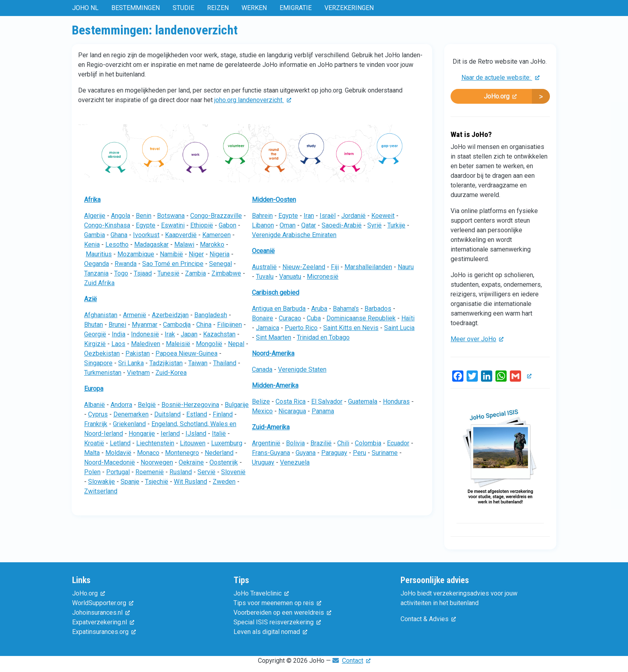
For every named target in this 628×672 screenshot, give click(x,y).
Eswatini (173, 225)
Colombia (368, 443)
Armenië (135, 315)
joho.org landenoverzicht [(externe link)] (253, 100)
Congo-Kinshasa (107, 225)
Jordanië (353, 216)
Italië (219, 434)
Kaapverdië (181, 235)
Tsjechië (157, 482)
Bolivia (295, 443)
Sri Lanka (131, 363)
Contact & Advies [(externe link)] (428, 619)
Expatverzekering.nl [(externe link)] (103, 622)
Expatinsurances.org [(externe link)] (104, 632)
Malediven (146, 344)
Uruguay (263, 462)
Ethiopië (202, 225)
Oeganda (97, 264)
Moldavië (118, 453)
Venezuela (295, 462)
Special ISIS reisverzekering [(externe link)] (277, 622)
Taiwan (198, 363)
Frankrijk (96, 424)
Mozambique (136, 254)
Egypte (146, 225)
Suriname (385, 453)
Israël (328, 216)
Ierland (170, 434)
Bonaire (263, 318)
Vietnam (138, 373)
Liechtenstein (155, 443)
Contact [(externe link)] (356, 661)
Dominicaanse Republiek (361, 318)
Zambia (195, 273)
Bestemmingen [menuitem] (136, 8)
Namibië (171, 254)
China (204, 325)
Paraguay (334, 453)
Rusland (181, 472)
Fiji (335, 267)
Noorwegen (157, 462)
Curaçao (290, 318)
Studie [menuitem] (183, 8)
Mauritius (99, 254)
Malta (92, 453)
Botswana (171, 216)
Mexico (262, 411)
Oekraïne (191, 462)
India (119, 334)
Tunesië (168, 273)
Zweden (224, 482)
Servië (206, 472)
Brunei (117, 325)
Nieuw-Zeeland (304, 267)
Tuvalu (265, 277)
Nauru (406, 267)
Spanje (130, 482)
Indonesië (145, 334)
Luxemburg (227, 443)
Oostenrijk (224, 462)
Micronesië (323, 277)
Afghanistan (101, 315)
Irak (170, 334)
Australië (264, 267)
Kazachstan (219, 334)
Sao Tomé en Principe (173, 264)
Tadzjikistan (166, 363)
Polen (92, 472)
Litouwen (193, 443)
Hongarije (142, 434)
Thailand (225, 363)
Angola (121, 216)
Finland (223, 414)
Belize (261, 401)
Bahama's (346, 309)
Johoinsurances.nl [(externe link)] (101, 613)
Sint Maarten (274, 337)
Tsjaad (143, 273)
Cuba (314, 318)
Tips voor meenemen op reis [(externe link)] (277, 603)
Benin (144, 216)
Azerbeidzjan (170, 315)
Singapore (98, 363)
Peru (359, 453)
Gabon (227, 225)
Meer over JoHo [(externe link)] (477, 339)
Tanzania (96, 273)
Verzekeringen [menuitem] (349, 8)
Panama (323, 411)
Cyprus (98, 414)
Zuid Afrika (99, 283)
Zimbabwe (226, 273)
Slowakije (102, 482)
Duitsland (167, 414)
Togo (121, 273)
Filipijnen (229, 325)
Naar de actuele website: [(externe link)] (500, 77)
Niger (196, 254)
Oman (288, 225)
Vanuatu (290, 277)
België (147, 405)
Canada (262, 369)
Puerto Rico (301, 328)
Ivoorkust (146, 235)
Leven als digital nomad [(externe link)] (270, 632)
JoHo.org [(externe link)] (500, 96)
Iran (309, 216)
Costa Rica (291, 401)
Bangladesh (211, 315)
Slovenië (233, 472)
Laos (118, 344)
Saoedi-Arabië (342, 225)
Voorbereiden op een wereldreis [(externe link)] (282, 613)
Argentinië (266, 443)
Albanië (95, 405)
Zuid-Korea (171, 373)
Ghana (119, 235)
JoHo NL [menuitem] (85, 8)
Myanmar (145, 325)
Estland (197, 414)
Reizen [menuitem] (218, 8)
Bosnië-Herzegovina (190, 405)
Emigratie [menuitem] (296, 8)
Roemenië (150, 472)
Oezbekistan (102, 353)
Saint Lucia (399, 328)
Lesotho (117, 244)
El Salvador (327, 401)
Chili (343, 443)
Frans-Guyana (271, 453)
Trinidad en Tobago (323, 337)
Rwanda (126, 264)
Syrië (374, 225)
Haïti (408, 318)
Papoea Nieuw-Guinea (186, 353)
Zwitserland (101, 491)
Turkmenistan (103, 373)
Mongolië (209, 344)
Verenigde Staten (302, 369)
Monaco (148, 453)
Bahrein (262, 216)
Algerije (95, 216)
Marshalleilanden (368, 267)
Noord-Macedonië (110, 462)
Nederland (219, 453)
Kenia (92, 244)
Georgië (95, 334)
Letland (120, 443)
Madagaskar (151, 244)
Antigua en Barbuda (279, 309)
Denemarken (131, 414)
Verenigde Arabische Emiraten (294, 235)
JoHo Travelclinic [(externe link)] (261, 593)
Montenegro (182, 453)
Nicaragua (292, 411)
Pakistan (138, 353)
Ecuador (398, 443)
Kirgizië (95, 344)
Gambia (95, 235)
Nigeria (219, 254)
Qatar (309, 225)
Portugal (118, 472)
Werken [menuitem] (254, 8)
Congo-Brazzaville (216, 216)
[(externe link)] (528, 376)
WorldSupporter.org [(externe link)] (103, 603)
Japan (189, 334)
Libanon (263, 225)
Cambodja (177, 325)
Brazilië (321, 443)
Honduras (396, 401)
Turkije (396, 225)
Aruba (319, 309)
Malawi (184, 244)
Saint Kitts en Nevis (351, 328)
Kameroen (216, 235)
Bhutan (94, 325)
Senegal (220, 264)
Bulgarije (237, 405)
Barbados (378, 309)
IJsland (196, 434)
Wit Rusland (190, 482)
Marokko (212, 244)
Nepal (236, 344)
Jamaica (268, 328)
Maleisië (178, 344)
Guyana (306, 453)
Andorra (121, 405)
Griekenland (129, 424)
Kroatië (94, 443)
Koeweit (383, 216)
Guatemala (363, 401)
